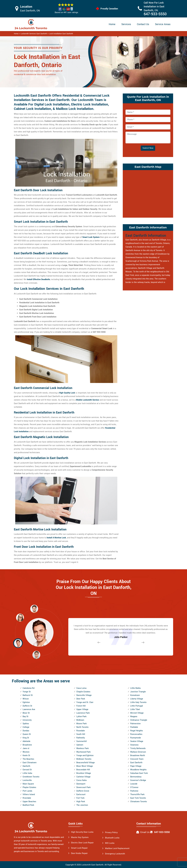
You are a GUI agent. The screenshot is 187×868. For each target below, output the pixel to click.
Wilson (26, 699)
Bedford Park (28, 805)
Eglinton (26, 702)
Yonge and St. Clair (85, 702)
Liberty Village (137, 699)
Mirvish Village (137, 713)
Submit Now (148, 148)
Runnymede (136, 738)
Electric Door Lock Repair (82, 843)
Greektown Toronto (31, 777)
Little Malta (135, 688)
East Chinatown (30, 763)
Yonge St (27, 692)
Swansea (134, 745)
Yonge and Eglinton (85, 755)
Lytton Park (81, 717)
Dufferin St (27, 706)
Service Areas (163, 24)
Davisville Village (84, 695)
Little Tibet (135, 709)
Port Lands (27, 791)
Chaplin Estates (83, 692)
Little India (27, 773)
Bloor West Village (85, 766)
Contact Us (143, 24)
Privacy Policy (111, 832)
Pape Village (136, 766)
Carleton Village (83, 777)
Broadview (27, 745)
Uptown (80, 745)
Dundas (26, 731)
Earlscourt (81, 794)
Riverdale (27, 798)
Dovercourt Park (83, 787)
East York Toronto (138, 798)
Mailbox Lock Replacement (117, 848)
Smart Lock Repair (79, 848)
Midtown (80, 720)
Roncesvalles (136, 734)
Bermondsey (136, 777)
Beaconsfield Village (86, 763)
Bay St (25, 717)
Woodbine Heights (138, 770)
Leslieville (27, 780)
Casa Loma (81, 688)
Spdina (26, 724)
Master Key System (80, 837)
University (27, 720)
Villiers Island (29, 794)
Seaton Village (137, 741)
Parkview (134, 791)
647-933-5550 (155, 14)
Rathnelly (81, 738)
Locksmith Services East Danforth (34, 34)
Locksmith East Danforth (92, 865)
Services (126, 24)
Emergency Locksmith (115, 854)
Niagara (134, 717)
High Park (81, 802)
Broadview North (138, 755)
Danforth (26, 766)
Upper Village (82, 709)
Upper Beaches (29, 802)
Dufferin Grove (83, 791)
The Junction (82, 805)
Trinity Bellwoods (138, 748)
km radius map (148, 193)
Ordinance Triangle (139, 720)
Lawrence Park (83, 713)
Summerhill (82, 741)
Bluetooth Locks (112, 838)
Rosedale (81, 731)
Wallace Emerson (138, 752)
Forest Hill (81, 706)
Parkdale (134, 727)
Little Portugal (137, 706)
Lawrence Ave (29, 709)
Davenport (81, 784)
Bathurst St (28, 695)
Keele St (26, 755)
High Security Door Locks (82, 832)
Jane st (26, 748)
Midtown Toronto (84, 759)
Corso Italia (81, 780)
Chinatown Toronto (139, 802)
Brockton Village (84, 773)
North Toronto (82, 727)
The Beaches (28, 759)
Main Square (28, 784)
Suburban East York (139, 773)
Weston (26, 752)
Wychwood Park (83, 752)
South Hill (81, 734)
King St (26, 738)
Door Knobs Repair (79, 853)
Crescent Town (137, 759)
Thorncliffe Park (137, 794)
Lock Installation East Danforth (61, 34)
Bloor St (26, 713)
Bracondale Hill (83, 770)
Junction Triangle (138, 692)
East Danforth (136, 763)
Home (112, 24)
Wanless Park (82, 748)
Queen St (27, 734)
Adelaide (26, 741)
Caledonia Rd (29, 688)
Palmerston (135, 724)
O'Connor (134, 787)
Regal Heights (137, 731)
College (26, 727)
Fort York (80, 798)
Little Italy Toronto (138, 702)
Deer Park (81, 699)
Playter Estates (29, 787)
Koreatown (135, 695)
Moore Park (81, 724)
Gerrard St (27, 770)
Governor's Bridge (138, 780)
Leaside (134, 784)
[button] (36, 655)
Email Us (145, 832)
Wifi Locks (110, 843)
